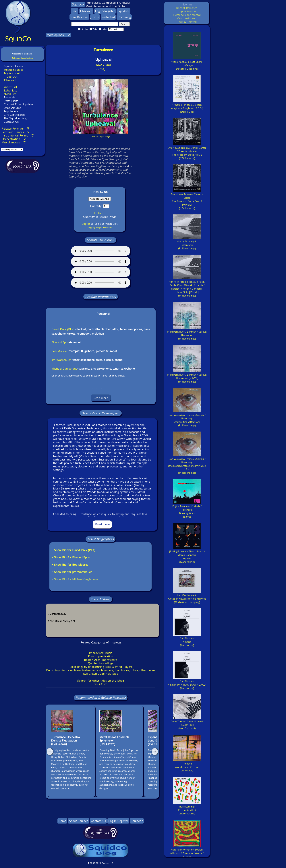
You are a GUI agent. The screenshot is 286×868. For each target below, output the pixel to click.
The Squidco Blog (15, 118)
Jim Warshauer (61, 360)
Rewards (9, 97)
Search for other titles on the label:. (101, 682)
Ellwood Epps (60, 342)
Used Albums (12, 108)
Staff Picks (11, 101)
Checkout (10, 80)
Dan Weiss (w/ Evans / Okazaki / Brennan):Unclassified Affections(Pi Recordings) (187, 419)
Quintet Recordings (101, 663)
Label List (10, 90)
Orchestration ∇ (14, 139)
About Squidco (14, 70)
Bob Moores (59, 351)
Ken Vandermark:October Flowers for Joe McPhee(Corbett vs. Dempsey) (187, 597)
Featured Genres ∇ (16, 132)
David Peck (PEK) (63, 329)
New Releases (79, 17)
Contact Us (11, 122)
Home (62, 821)
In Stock (99, 213)
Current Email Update (18, 104)
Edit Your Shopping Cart (22, 58)
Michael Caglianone (64, 369)
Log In (86, 224)
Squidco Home (13, 66)
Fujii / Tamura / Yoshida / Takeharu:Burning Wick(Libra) (187, 510)
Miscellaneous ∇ (14, 142)
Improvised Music (101, 653)
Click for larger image (101, 137)
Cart (75, 11)
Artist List (11, 87)
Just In (95, 17)
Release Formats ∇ (15, 129)
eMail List (10, 94)
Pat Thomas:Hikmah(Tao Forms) (187, 640)
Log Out (12, 77)
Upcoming (124, 17)
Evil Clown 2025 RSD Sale (101, 674)
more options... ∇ (58, 35)
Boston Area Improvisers (101, 660)
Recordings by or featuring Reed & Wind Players (101, 667)
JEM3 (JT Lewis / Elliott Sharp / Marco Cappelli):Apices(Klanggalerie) (187, 555)
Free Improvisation (101, 656)
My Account (12, 73)
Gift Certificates (14, 115)
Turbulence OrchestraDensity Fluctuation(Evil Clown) (65, 741)
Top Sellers (11, 111)
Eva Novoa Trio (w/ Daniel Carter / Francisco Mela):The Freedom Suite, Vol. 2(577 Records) (187, 151)
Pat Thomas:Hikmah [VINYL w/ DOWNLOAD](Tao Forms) (187, 683)
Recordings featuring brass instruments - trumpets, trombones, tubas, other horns (101, 670)
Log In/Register (105, 11)
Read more (101, 398)
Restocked (108, 17)
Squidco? (123, 11)
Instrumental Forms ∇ (18, 135)
